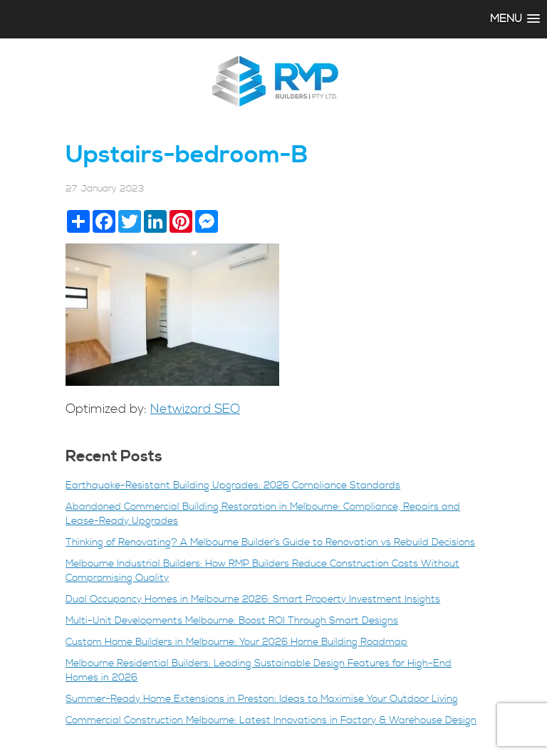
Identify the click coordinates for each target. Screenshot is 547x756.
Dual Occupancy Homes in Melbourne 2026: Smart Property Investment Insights (253, 599)
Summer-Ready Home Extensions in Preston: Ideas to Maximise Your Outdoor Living (262, 699)
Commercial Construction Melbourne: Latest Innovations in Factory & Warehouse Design (271, 720)
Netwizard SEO (195, 409)
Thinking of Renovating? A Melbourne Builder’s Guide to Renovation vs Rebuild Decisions (270, 542)
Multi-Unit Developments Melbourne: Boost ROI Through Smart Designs (232, 621)
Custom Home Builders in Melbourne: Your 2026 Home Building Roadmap (236, 642)
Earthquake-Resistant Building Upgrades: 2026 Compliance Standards (233, 485)
